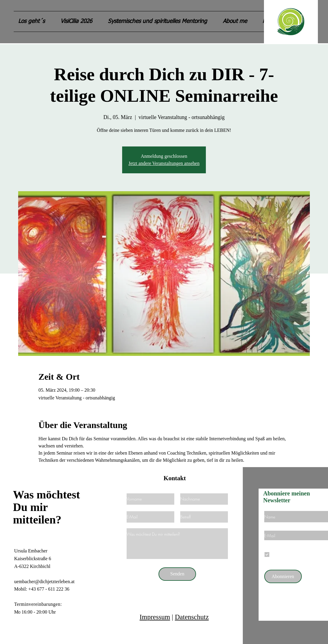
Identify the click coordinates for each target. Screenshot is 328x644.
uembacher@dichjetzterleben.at (45, 582)
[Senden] (177, 574)
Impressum (155, 617)
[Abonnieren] (283, 576)
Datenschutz (192, 617)
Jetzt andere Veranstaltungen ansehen (164, 163)
